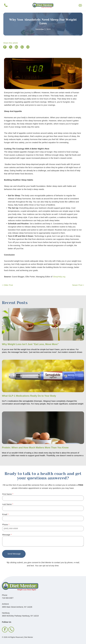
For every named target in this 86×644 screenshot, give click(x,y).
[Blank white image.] (6, 7)
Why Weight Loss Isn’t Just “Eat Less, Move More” (30, 344)
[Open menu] (80, 5)
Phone (5, 524)
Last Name (7, 504)
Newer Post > (78, 285)
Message (6, 535)
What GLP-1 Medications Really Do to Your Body (29, 396)
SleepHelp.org (59, 277)
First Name (7, 494)
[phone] (11, 630)
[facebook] (5, 630)
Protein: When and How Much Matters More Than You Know (35, 448)
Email (5, 514)
